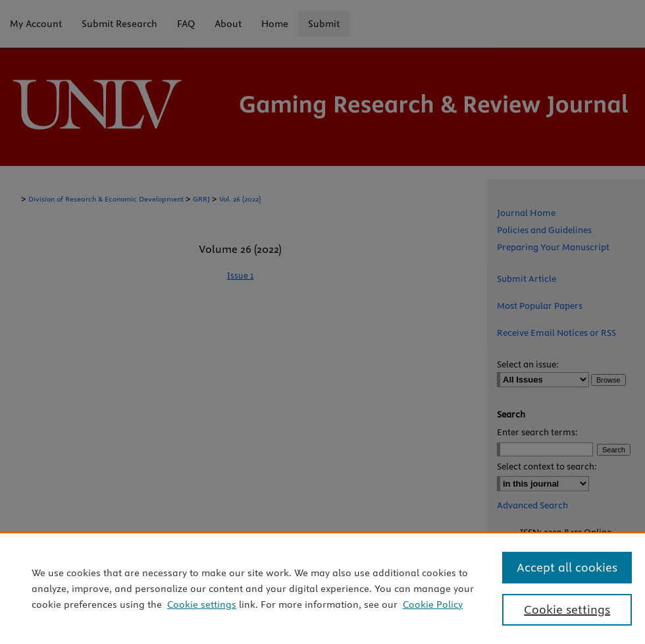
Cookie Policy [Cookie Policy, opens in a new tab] (433, 604)
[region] (322, 588)
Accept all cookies (567, 567)
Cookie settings (202, 604)
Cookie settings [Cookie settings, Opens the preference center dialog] (567, 609)
